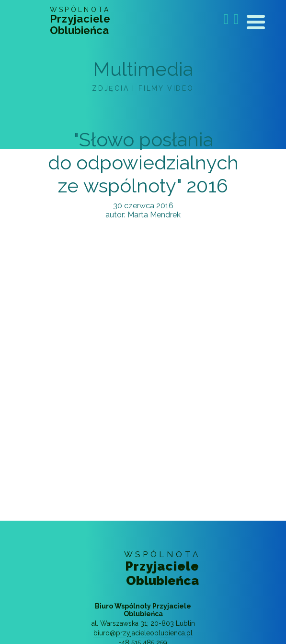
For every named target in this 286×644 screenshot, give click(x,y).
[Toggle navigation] (256, 24)
